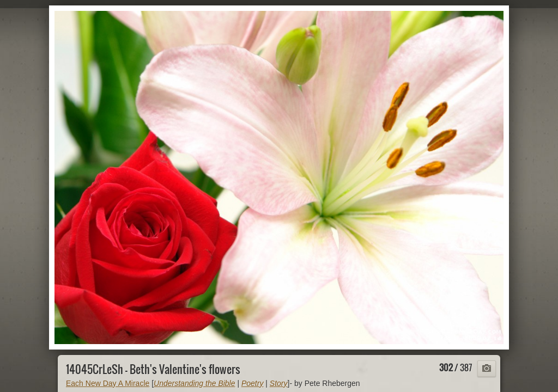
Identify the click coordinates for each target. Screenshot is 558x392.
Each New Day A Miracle (108, 383)
